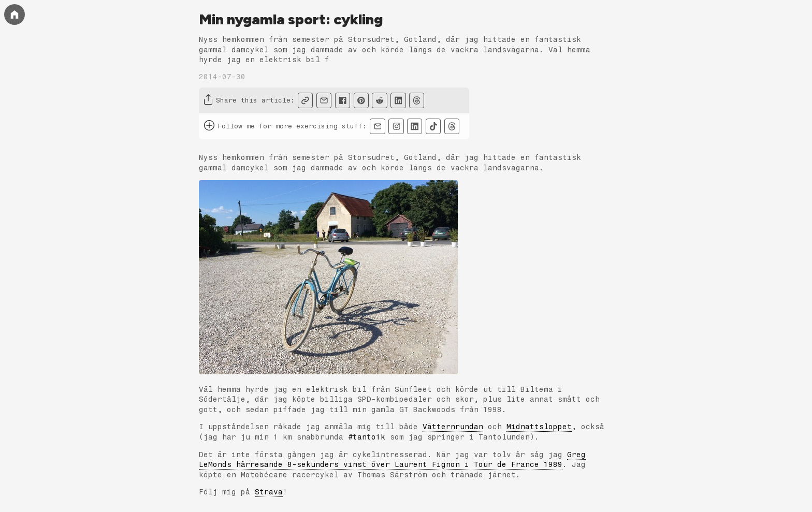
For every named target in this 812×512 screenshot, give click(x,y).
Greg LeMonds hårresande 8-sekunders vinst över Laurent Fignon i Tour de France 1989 (392, 460)
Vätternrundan (453, 427)
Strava (269, 492)
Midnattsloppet (539, 427)
